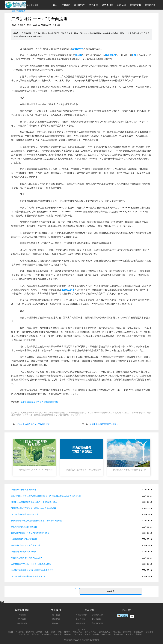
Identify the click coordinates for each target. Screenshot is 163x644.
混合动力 (40, 402)
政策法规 (121, 5)
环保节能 (94, 5)
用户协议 (56, 623)
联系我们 (56, 619)
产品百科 (22, 619)
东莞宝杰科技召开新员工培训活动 (104, 424)
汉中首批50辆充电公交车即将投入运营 (33, 424)
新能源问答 (150, 5)
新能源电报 (22, 623)
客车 (46, 402)
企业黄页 (22, 615)
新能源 (24, 402)
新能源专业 (135, 5)
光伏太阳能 (108, 5)
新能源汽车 (80, 5)
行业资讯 (66, 5)
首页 (55, 5)
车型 (33, 402)
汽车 (29, 402)
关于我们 (56, 615)
